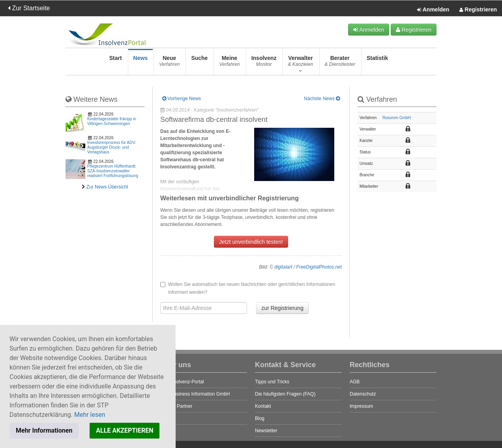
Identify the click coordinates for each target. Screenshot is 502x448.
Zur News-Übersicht (107, 187)
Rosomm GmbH (397, 118)
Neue (169, 63)
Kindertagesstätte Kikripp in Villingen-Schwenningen (112, 121)
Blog (260, 418)
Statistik (377, 63)
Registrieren (478, 10)
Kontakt (263, 406)
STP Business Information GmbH (195, 394)
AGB (355, 382)
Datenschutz (363, 394)
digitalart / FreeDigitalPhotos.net (308, 267)
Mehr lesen (90, 415)
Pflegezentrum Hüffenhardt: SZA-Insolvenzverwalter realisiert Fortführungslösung (113, 171)
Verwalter (300, 63)
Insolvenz (264, 63)
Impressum (361, 406)
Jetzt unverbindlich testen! (251, 242)
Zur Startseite (29, 8)
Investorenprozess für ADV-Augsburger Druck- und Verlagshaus (112, 147)
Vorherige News (182, 99)
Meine (229, 63)
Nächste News (322, 99)
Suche (199, 63)
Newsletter (266, 431)
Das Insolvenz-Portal (182, 382)
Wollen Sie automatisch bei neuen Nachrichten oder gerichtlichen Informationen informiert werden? (248, 288)
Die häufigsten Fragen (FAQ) (285, 394)
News (141, 63)
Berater (340, 63)
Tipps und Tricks (272, 382)
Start (116, 63)
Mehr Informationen (44, 430)
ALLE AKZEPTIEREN (125, 430)
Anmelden (433, 10)
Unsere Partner (176, 406)
